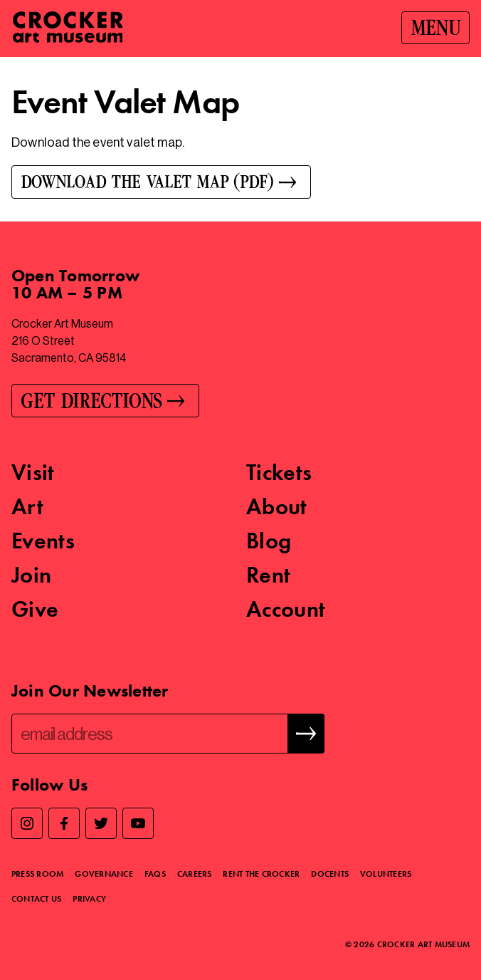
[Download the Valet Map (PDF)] (240, 182)
